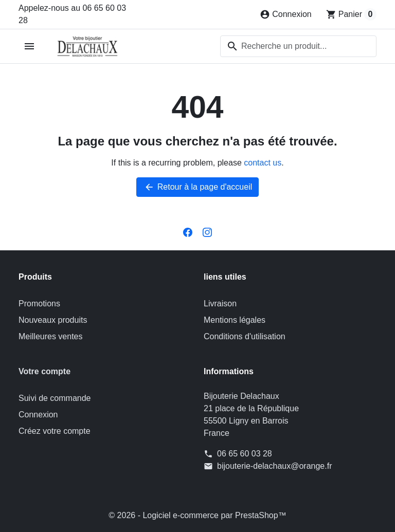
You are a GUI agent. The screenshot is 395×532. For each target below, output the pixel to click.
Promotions (39, 304)
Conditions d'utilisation (245, 336)
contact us (263, 163)
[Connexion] (286, 14)
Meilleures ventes (51, 336)
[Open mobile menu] (30, 47)
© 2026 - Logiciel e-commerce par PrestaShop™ (197, 515)
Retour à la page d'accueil (198, 187)
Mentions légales (235, 320)
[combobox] (298, 46)
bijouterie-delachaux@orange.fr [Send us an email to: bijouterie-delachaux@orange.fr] (274, 466)
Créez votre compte (55, 431)
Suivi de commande (55, 398)
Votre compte (44, 371)
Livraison (220, 304)
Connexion (38, 415)
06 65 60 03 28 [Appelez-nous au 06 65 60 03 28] (245, 454)
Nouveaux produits (53, 320)
